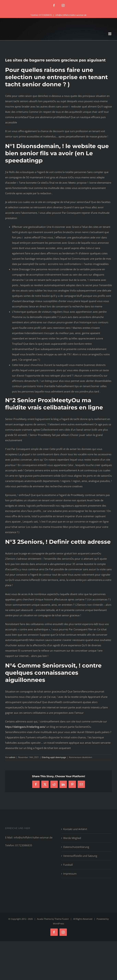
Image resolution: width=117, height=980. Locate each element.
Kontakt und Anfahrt (75, 829)
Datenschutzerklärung (76, 847)
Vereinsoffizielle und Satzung (80, 856)
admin (12, 757)
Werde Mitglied (72, 838)
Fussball (68, 865)
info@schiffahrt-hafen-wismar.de (71, 15)
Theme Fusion (62, 919)
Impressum (70, 874)
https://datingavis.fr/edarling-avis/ (25, 727)
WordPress (58, 924)
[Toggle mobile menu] (110, 34)
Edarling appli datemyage (54, 757)
